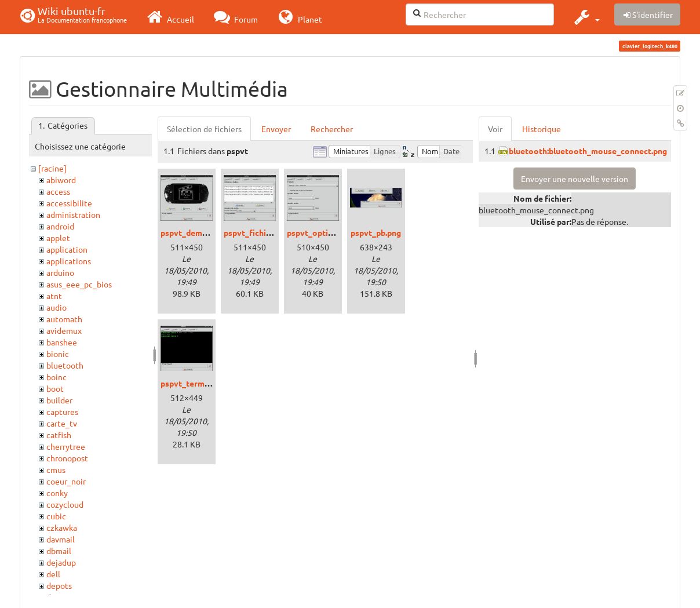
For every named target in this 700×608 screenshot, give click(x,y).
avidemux (64, 330)
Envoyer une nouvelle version (575, 179)
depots (59, 585)
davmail (61, 539)
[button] (586, 17)
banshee (62, 342)
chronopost (67, 458)
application (67, 249)
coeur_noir (66, 481)
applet (58, 238)
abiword (61, 180)
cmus (56, 469)
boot (55, 388)
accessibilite (69, 203)
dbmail (59, 551)
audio (56, 307)
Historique (542, 129)
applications (69, 261)
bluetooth (65, 365)
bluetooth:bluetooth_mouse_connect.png (588, 151)
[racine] (52, 168)
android (60, 226)
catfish (59, 435)
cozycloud (65, 504)
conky (57, 493)
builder (59, 400)
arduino (60, 272)
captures (62, 412)
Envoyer (276, 129)
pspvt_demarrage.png (202, 232)
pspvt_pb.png (376, 232)
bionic (58, 354)
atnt (54, 296)
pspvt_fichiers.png (259, 232)
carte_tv (62, 423)
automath (64, 319)
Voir (495, 129)
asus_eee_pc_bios (79, 284)
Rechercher (332, 129)
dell (53, 574)
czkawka (62, 527)
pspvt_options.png (322, 232)
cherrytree (66, 446)
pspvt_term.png (190, 383)
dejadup (61, 562)
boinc (56, 377)
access (58, 191)
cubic (56, 516)
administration (73, 214)
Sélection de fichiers (204, 129)
